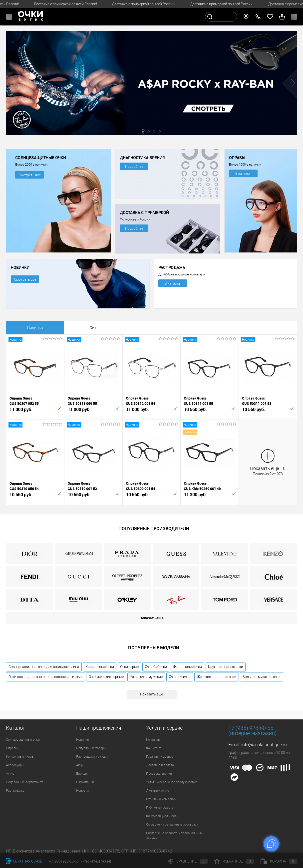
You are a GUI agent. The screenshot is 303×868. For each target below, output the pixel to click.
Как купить (154, 748)
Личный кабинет (158, 790)
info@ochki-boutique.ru (264, 745)
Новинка (35, 327)
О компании (85, 782)
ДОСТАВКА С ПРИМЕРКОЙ (144, 213)
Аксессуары (15, 765)
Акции (81, 765)
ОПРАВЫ (237, 158)
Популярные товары (91, 748)
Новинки (83, 740)
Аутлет (11, 773)
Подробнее (134, 167)
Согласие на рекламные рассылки (172, 824)
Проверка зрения (159, 773)
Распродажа (15, 790)
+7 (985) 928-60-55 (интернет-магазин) (80, 861)
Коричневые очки (100, 667)
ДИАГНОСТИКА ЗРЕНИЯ (142, 158)
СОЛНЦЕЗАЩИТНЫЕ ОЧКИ (41, 158)
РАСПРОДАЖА (172, 267)
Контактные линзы (20, 757)
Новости (82, 790)
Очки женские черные (106, 677)
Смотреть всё (25, 279)
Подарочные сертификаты (26, 782)
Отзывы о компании (161, 799)
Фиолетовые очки (187, 667)
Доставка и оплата (160, 765)
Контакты (153, 740)
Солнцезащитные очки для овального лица (44, 667)
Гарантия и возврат (160, 757)
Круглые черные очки (226, 667)
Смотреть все (30, 175)
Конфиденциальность (162, 816)
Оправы (12, 748)
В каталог (243, 174)
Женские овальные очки (217, 677)
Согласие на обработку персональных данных (174, 836)
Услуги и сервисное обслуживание (172, 782)
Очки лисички (180, 677)
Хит (93, 327)
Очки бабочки (156, 667)
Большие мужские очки (262, 677)
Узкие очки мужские (146, 677)
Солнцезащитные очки (23, 740)
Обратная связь (24, 861)
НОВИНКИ (20, 267)
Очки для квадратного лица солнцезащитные (45, 677)
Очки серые (129, 667)
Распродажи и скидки (92, 757)
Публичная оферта (160, 807)
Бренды (82, 773)
